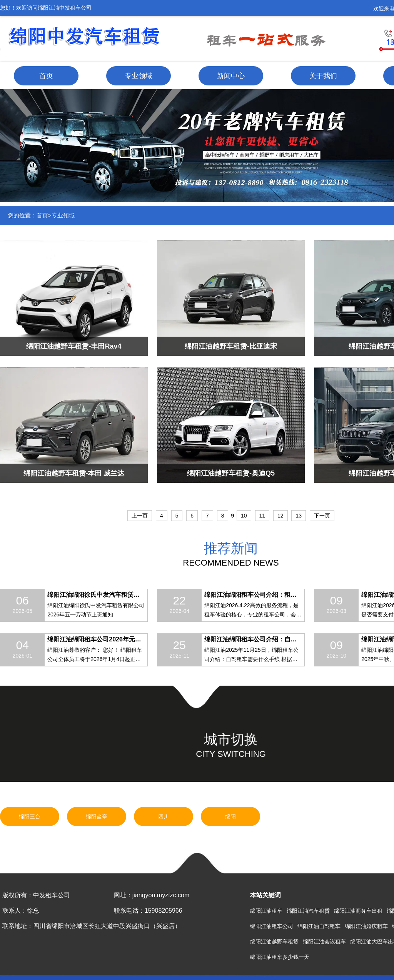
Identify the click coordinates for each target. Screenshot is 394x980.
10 (244, 516)
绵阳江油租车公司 (272, 926)
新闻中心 (231, 76)
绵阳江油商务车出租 (358, 911)
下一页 (322, 516)
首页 (46, 76)
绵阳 (230, 816)
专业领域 (139, 76)
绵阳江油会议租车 (324, 942)
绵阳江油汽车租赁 (308, 911)
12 (280, 516)
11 (262, 516)
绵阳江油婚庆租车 (366, 926)
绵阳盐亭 (97, 816)
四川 (164, 816)
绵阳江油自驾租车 (319, 926)
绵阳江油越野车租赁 (274, 942)
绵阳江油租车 (266, 911)
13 (299, 516)
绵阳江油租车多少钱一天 (280, 957)
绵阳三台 (30, 816)
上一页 (140, 516)
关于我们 (323, 76)
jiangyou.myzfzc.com (161, 895)
